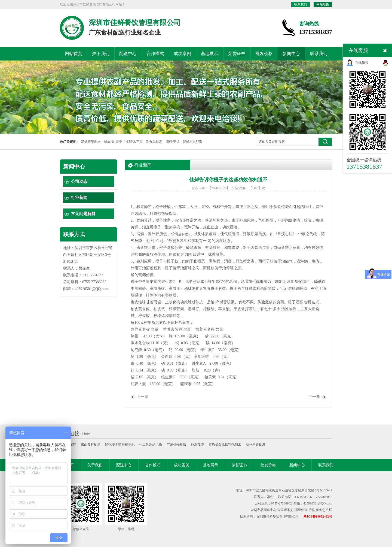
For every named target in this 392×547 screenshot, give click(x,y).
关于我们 (101, 54)
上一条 (143, 397)
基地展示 (210, 54)
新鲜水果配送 (192, 142)
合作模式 (155, 54)
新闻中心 (291, 54)
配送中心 (128, 54)
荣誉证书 (237, 54)
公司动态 (79, 182)
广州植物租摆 (176, 445)
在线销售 (362, 63)
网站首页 (73, 54)
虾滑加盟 (197, 445)
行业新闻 (79, 198)
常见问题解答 (83, 214)
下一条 (314, 397)
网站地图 (323, 4)
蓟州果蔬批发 (256, 445)
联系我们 (301, 4)
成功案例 (182, 54)
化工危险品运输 (151, 445)
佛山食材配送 (91, 445)
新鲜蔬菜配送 (91, 142)
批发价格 (264, 54)
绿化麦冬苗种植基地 (120, 445)
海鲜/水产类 (134, 142)
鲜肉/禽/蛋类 (113, 142)
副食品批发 (154, 142)
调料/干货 (172, 142)
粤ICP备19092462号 (318, 516)
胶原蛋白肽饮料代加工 (225, 445)
